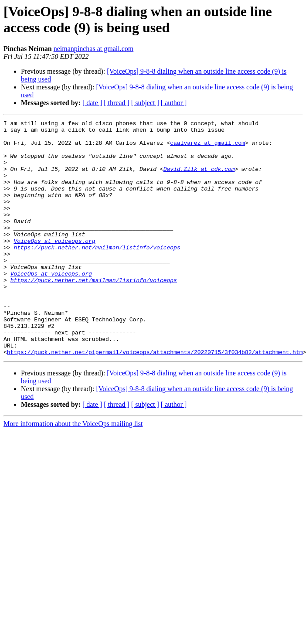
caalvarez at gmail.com (207, 148)
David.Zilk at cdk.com (199, 179)
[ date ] (92, 103)
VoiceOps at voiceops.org (54, 266)
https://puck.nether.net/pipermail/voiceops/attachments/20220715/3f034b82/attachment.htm (155, 399)
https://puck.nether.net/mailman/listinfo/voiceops (97, 273)
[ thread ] (117, 103)
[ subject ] (145, 103)
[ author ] (174, 103)
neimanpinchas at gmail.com (94, 49)
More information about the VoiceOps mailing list (73, 471)
